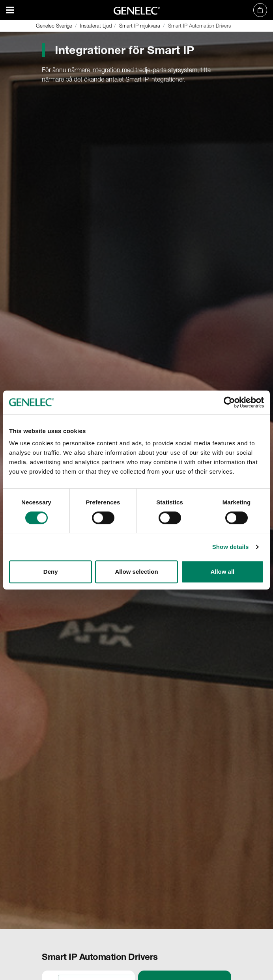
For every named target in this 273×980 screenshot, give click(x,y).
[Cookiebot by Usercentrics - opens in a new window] (229, 402)
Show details (231, 547)
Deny (51, 572)
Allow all (222, 572)
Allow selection (136, 572)
